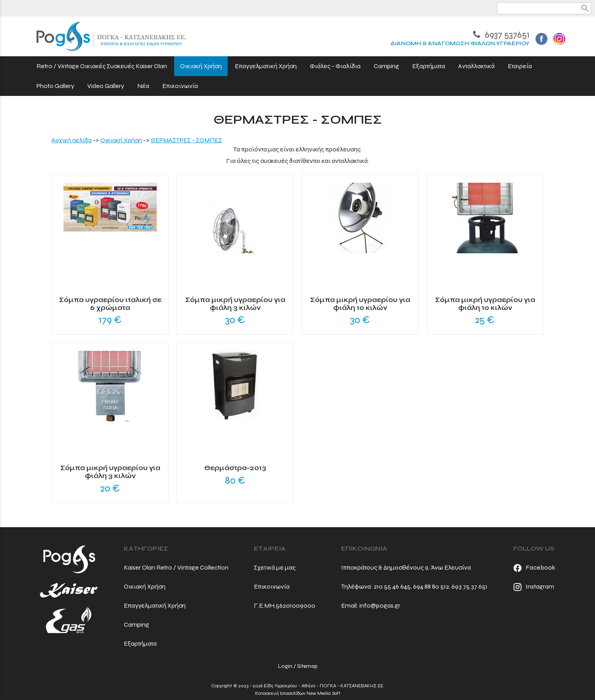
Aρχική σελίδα (72, 140)
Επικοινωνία (272, 586)
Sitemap (307, 666)
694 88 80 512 (431, 586)
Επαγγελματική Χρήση (155, 605)
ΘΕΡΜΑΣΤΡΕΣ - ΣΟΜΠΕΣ (186, 140)
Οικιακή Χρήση (121, 140)
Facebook (534, 567)
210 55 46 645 (392, 586)
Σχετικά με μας (275, 567)
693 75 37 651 (469, 586)
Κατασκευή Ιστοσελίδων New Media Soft (298, 693)
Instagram (534, 586)
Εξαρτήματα (140, 644)
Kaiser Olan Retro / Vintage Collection (176, 567)
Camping (136, 624)
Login (285, 666)
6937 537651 (501, 35)
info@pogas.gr (380, 605)
